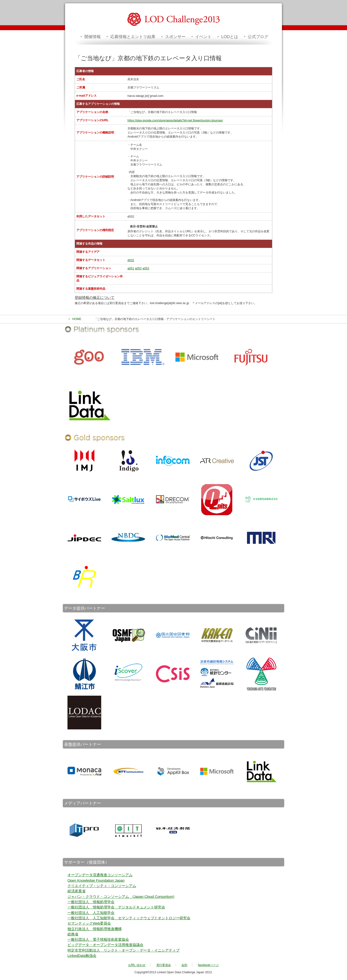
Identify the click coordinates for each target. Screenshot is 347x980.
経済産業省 (77, 891)
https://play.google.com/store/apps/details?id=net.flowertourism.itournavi (175, 120)
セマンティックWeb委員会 (89, 923)
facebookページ (208, 965)
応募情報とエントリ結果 (133, 37)
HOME (77, 319)
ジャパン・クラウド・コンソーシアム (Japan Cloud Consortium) (121, 897)
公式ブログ (258, 37)
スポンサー (175, 37)
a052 (138, 268)
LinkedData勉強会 (82, 956)
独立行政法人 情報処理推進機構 (95, 929)
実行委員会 (164, 965)
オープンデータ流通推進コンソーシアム (100, 875)
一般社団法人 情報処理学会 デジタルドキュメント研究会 (116, 907)
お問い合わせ (137, 965)
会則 (184, 965)
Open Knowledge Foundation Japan (96, 880)
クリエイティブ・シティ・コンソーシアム (102, 886)
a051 (131, 268)
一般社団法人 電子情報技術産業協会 (98, 940)
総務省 (73, 934)
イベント (203, 37)
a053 (146, 268)
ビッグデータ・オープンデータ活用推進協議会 (105, 945)
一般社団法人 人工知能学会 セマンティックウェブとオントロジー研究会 (129, 918)
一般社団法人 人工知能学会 (91, 913)
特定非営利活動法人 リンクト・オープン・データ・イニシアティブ (123, 950)
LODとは (230, 37)
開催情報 (93, 37)
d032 (131, 260)
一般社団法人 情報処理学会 (91, 902)
